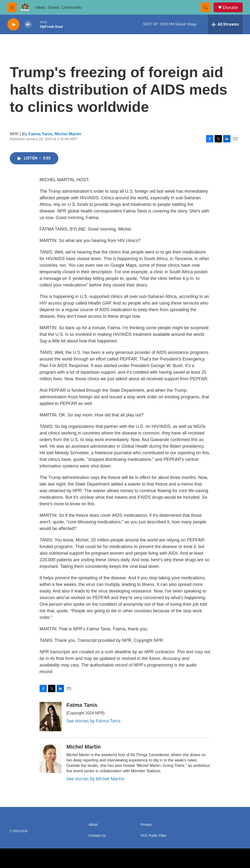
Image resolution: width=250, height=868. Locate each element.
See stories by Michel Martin (95, 779)
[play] (13, 25)
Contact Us (97, 836)
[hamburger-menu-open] (12, 7)
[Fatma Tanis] (51, 717)
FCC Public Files (153, 836)
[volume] (28, 25)
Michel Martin (68, 134)
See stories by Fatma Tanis (94, 721)
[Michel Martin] (51, 758)
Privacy (146, 825)
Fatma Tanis (41, 134)
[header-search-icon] (206, 7)
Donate (230, 7)
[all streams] (225, 24)
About (93, 825)
